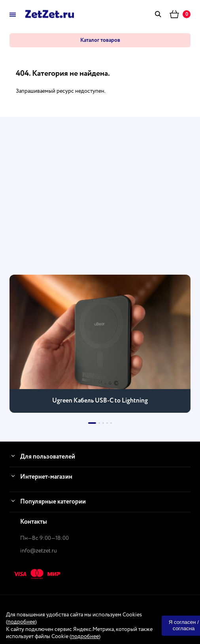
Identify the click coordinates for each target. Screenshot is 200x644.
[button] (92, 423)
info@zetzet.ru (39, 551)
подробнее (21, 622)
